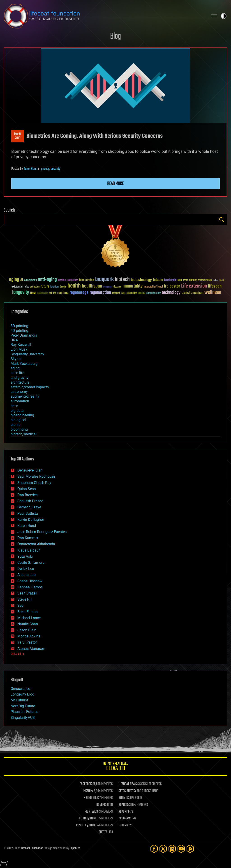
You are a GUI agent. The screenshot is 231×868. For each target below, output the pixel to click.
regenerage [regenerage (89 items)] (79, 293)
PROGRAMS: (125, 818)
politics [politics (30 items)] (53, 293)
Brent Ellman (28, 612)
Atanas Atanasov (31, 649)
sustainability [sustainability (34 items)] (154, 293)
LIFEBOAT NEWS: (128, 784)
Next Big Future (23, 706)
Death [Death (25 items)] (222, 280)
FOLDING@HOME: (88, 818)
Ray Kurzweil (21, 345)
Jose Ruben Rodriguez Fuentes (42, 532)
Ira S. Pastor (27, 642)
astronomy (19, 392)
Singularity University (27, 354)
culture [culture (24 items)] (216, 280)
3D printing (19, 326)
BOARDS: (124, 805)
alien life (17, 373)
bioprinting (19, 429)
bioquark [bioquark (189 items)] (104, 280)
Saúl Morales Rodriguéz (36, 476)
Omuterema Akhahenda (36, 544)
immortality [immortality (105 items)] (133, 286)
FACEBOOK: (86, 784)
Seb (20, 605)
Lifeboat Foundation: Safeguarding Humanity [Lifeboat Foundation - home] (104, 16)
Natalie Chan (28, 624)
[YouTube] (181, 849)
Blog (115, 37)
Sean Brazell (27, 593)
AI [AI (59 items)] (22, 280)
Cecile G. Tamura (31, 563)
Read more (115, 184)
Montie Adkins (29, 636)
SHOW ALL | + (17, 654)
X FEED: (88, 798)
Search (222, 219)
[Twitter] (163, 849)
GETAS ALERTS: (127, 791)
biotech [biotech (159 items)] (122, 280)
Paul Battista (28, 513)
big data (17, 411)
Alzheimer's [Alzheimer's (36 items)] (30, 280)
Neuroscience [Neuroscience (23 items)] (43, 294)
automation (20, 401)
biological (18, 420)
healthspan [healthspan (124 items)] (92, 286)
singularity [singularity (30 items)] (132, 293)
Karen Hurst (30, 169)
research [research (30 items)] (116, 293)
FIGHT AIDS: (92, 812)
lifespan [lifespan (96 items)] (215, 286)
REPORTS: (124, 812)
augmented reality (25, 396)
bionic (15, 425)
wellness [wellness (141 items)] (213, 292)
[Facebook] (154, 849)
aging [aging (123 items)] (14, 280)
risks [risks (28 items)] (123, 293)
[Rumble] (190, 849)
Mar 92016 (17, 136)
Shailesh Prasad (30, 501)
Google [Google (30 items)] (63, 287)
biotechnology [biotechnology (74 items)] (141, 280)
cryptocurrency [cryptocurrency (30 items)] (205, 280)
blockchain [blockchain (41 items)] (170, 280)
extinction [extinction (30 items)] (35, 287)
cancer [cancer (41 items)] (193, 280)
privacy (45, 169)
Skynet (16, 359)
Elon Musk (19, 349)
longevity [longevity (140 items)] (21, 292)
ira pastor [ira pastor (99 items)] (172, 286)
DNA (14, 340)
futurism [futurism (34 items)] (55, 287)
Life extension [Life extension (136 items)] (194, 286)
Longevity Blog (22, 694)
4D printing (19, 331)
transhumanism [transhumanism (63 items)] (192, 293)
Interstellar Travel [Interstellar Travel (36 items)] (153, 287)
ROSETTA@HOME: (86, 826)
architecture (20, 382)
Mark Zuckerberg (24, 364)
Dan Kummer (28, 538)
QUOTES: (103, 832)
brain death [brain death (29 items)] (183, 280)
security (55, 169)
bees (14, 406)
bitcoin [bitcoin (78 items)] (158, 280)
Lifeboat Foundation (32, 848)
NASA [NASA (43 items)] (33, 293)
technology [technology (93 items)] (171, 293)
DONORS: (101, 805)
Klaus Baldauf (29, 550)
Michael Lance (29, 618)
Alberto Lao (27, 575)
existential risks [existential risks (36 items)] (20, 287)
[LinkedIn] (172, 849)
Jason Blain (27, 630)
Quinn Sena (27, 489)
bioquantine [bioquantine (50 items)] (87, 280)
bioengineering (22, 415)
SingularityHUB (23, 718)
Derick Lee (26, 569)
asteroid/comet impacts (30, 387)
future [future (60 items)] (45, 287)
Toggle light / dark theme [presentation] (224, 16)
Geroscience (20, 689)
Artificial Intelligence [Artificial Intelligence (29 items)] (68, 280)
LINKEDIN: (87, 791)
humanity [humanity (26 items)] (107, 287)
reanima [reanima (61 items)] (63, 293)
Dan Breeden (28, 495)
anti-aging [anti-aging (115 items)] (47, 280)
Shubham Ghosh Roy (34, 483)
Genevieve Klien (30, 470)
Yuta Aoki (25, 556)
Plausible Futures (24, 712)
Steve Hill (25, 599)
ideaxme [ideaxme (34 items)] (117, 287)
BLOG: (122, 798)
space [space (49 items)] (142, 293)
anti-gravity (20, 378)
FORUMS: (124, 826)
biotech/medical (24, 434)
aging (15, 368)
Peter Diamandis (24, 335)
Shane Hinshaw (30, 581)
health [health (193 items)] (74, 286)
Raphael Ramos (30, 587)
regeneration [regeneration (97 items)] (100, 293)
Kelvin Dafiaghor (31, 520)
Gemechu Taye (29, 507)
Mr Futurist (19, 700)
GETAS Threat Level (115, 767)
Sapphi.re (75, 848)
